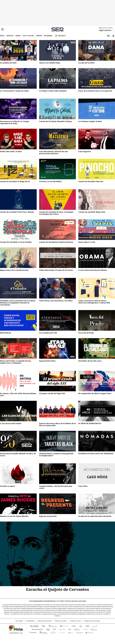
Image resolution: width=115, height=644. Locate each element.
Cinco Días (62, 629)
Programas (48, 36)
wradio (54, 629)
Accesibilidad (30, 621)
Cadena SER (58, 29)
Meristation (89, 632)
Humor (18, 36)
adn (87, 626)
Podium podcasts (52, 632)
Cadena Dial (69, 629)
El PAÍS (33, 626)
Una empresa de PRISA (16, 628)
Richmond (33, 632)
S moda (70, 632)
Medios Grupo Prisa (16, 633)
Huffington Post (36, 629)
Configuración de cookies (92, 621)
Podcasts (62, 36)
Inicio (2, 36)
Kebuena (94, 629)
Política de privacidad (45, 621)
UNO (47, 629)
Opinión (39, 36)
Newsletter (108, 36)
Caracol (95, 626)
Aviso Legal (19, 621)
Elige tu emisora (105, 30)
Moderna (43, 632)
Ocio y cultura (28, 36)
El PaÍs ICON (61, 632)
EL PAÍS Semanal (76, 629)
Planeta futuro (85, 629)
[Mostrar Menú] (2, 29)
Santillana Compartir (63, 626)
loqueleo (79, 632)
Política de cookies (61, 621)
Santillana (52, 626)
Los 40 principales (42, 626)
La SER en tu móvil (75, 621)
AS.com (80, 626)
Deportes (10, 36)
